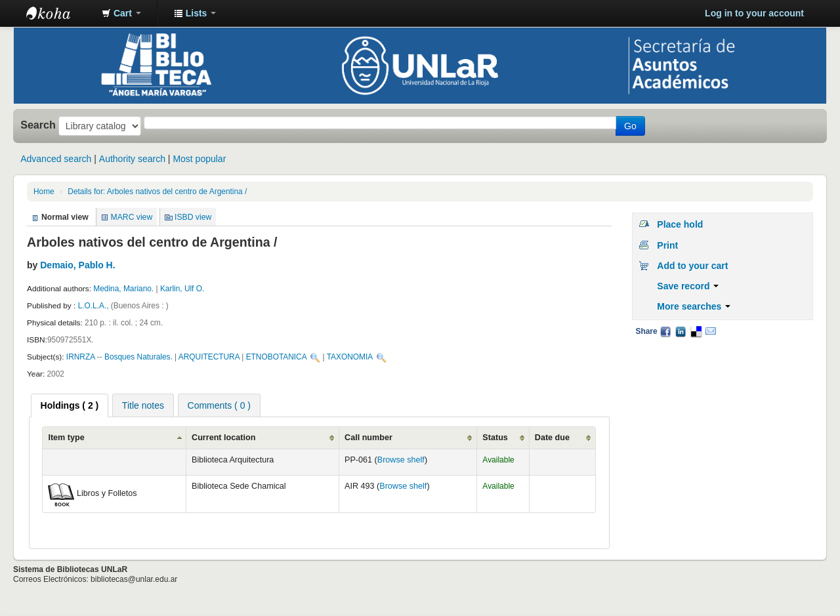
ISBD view (193, 217)
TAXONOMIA (350, 357)
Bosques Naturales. (138, 357)
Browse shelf (401, 460)
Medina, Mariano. (123, 289)
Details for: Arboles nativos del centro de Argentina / (157, 192)
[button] (121, 13)
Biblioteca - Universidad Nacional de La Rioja (59, 13)
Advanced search (56, 159)
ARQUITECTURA (209, 357)
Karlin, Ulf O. (182, 289)
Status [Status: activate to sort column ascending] (495, 438)
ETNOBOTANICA (276, 357)
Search (38, 125)
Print (667, 245)
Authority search (132, 159)
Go (630, 126)
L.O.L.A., (94, 306)
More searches (694, 306)
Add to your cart (692, 266)
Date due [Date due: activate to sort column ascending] (552, 438)
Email (711, 331)
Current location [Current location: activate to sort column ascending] (223, 438)
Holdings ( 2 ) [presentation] (70, 405)
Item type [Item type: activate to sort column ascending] (66, 438)
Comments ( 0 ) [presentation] (219, 405)
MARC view (132, 217)
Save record (688, 286)
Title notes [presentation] (143, 405)
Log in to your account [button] (754, 13)
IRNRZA (81, 357)
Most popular (199, 159)
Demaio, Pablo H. (77, 265)
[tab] (70, 405)
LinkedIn (681, 331)
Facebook (665, 331)
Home (44, 192)
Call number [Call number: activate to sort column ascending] (368, 438)
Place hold (680, 224)
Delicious (696, 331)
